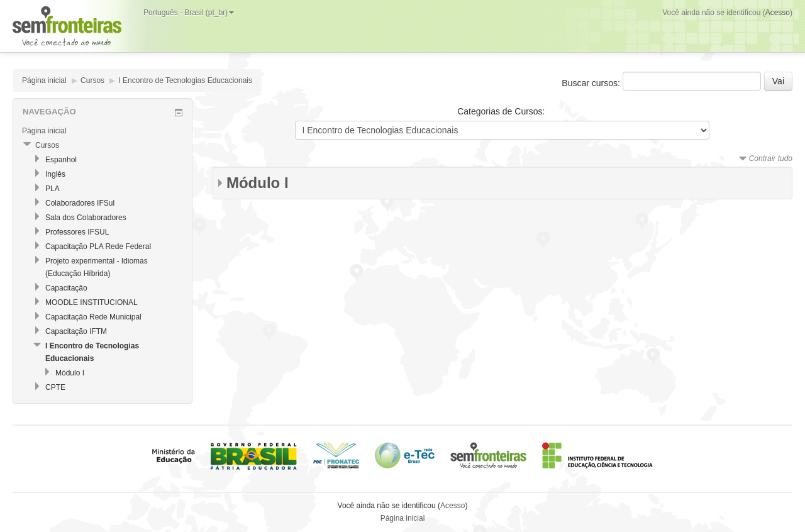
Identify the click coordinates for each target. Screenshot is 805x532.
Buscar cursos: (592, 83)
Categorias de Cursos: (501, 111)
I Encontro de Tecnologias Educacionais (185, 80)
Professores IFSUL (77, 232)
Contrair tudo (771, 158)
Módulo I (258, 183)
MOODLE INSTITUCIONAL (92, 302)
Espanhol (61, 160)
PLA (53, 189)
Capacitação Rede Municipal (93, 317)
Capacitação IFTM (76, 331)
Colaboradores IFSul (80, 203)
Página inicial (44, 80)
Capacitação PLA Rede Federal (98, 247)
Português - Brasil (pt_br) (189, 13)
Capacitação (66, 288)
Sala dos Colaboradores (86, 218)
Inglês (55, 174)
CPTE (55, 387)
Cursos (92, 80)
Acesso (778, 13)
